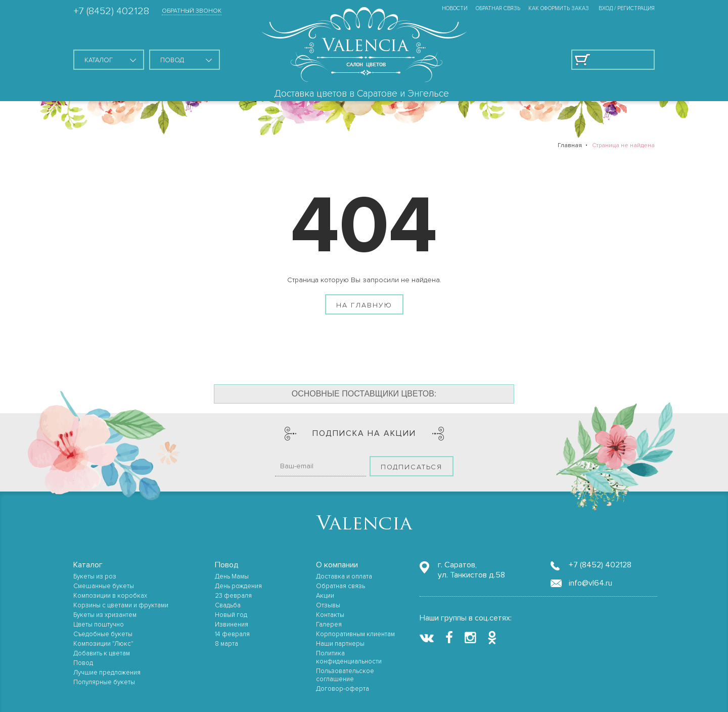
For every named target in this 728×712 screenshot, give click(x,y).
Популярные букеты (104, 682)
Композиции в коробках (110, 596)
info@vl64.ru (590, 583)
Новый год (231, 615)
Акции (325, 596)
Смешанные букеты (104, 586)
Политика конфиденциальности (349, 657)
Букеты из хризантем (105, 615)
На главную (364, 305)
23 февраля (233, 596)
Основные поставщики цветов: (364, 394)
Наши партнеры (340, 644)
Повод (83, 663)
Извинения (232, 625)
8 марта (226, 644)
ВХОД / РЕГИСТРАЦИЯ (627, 8)
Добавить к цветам (102, 653)
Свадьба (228, 605)
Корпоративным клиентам (355, 634)
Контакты (330, 615)
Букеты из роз (95, 576)
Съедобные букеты (103, 634)
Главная (570, 145)
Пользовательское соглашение (345, 675)
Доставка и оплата (344, 576)
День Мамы (232, 576)
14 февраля (232, 634)
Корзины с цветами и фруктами (121, 605)
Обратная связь (498, 8)
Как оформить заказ (559, 8)
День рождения (238, 586)
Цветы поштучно (99, 625)
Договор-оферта (343, 689)
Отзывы (328, 605)
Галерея (329, 625)
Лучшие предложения (107, 673)
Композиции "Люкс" (103, 644)
